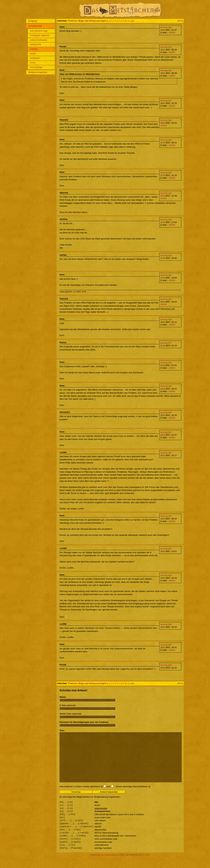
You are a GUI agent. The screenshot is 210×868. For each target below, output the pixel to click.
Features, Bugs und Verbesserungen (87, 21)
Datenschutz (111, 865)
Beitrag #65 (166, 575)
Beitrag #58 (166, 363)
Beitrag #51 (166, 193)
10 (126, 21)
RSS (148, 865)
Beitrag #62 (166, 453)
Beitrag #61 (166, 432)
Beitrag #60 (166, 413)
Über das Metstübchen (131, 865)
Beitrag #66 (166, 624)
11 (129, 21)
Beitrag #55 (166, 299)
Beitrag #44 (166, 27)
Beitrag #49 (166, 140)
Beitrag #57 (166, 343)
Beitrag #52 (166, 220)
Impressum (96, 865)
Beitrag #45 (166, 47)
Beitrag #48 (166, 120)
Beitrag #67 (166, 645)
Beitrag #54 (166, 275)
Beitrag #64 (166, 549)
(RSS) (180, 21)
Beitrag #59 (166, 386)
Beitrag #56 (166, 319)
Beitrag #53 (166, 255)
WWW (172, 33)
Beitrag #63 (166, 516)
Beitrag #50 (166, 173)
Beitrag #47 (166, 101)
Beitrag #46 (166, 71)
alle (132, 21)
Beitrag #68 (166, 665)
